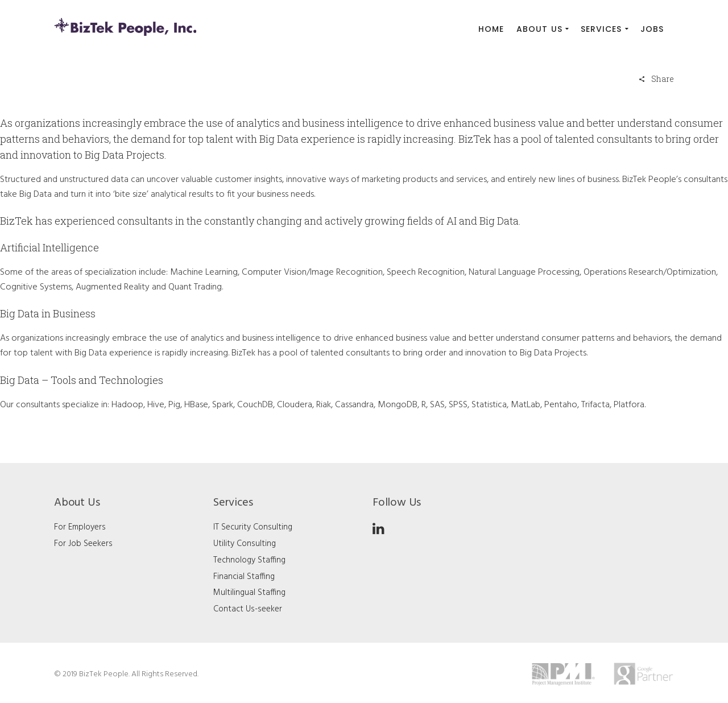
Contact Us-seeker (248, 609)
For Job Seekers (83, 544)
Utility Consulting (245, 544)
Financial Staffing (244, 577)
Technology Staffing (249, 560)
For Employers (80, 527)
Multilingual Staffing (249, 593)
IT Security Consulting (253, 527)
